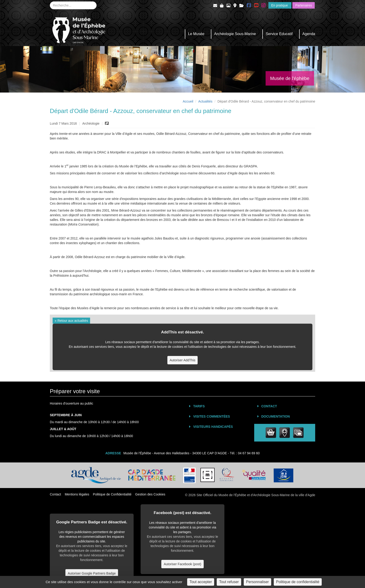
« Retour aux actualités (71, 321)
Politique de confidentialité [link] (298, 582)
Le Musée (196, 34)
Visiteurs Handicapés (213, 427)
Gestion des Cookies (150, 494)
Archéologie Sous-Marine (235, 34)
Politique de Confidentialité (112, 494)
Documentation (276, 416)
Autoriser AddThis (183, 360)
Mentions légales (77, 494)
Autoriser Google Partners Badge (92, 573)
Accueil (188, 101)
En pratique (280, 5)
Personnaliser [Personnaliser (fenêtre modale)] (257, 582)
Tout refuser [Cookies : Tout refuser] (229, 582)
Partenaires (304, 5)
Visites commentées (212, 416)
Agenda (309, 34)
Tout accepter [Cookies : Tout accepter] (201, 582)
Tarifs (199, 406)
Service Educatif (279, 34)
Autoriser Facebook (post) (182, 564)
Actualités (205, 101)
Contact (269, 406)
